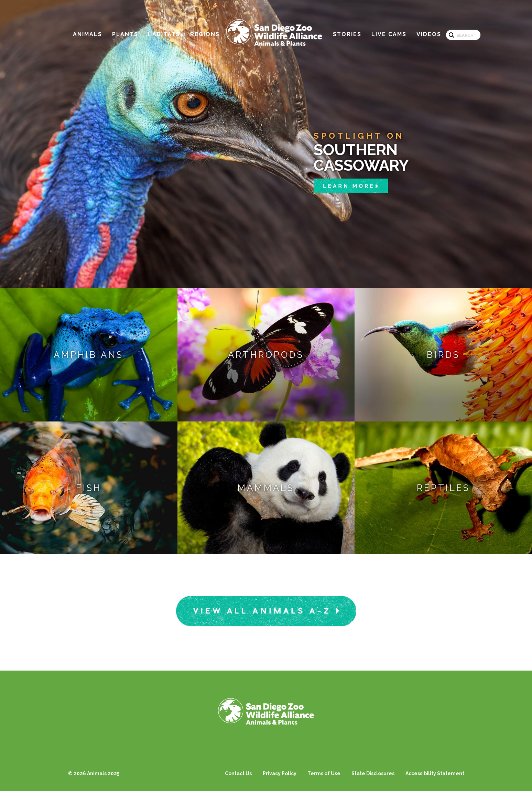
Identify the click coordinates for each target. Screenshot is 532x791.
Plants (125, 34)
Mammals (266, 488)
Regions (205, 34)
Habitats (164, 34)
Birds (443, 355)
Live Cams (389, 34)
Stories (347, 34)
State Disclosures (373, 773)
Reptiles (443, 488)
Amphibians (89, 355)
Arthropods (266, 355)
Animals (88, 34)
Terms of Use (324, 773)
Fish (89, 488)
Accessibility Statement (435, 773)
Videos (429, 34)
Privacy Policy (280, 773)
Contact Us (238, 773)
